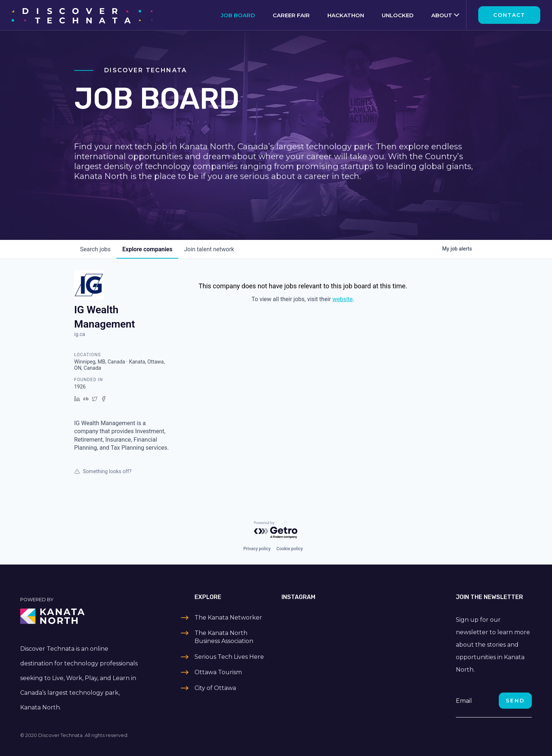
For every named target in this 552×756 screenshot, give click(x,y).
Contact (509, 15)
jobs (95, 249)
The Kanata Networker (228, 618)
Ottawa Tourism (218, 672)
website (343, 299)
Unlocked (398, 15)
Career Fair (291, 15)
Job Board (238, 15)
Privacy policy (257, 549)
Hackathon (346, 15)
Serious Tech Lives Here (229, 657)
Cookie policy (290, 549)
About (442, 15)
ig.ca (80, 334)
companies (147, 249)
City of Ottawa (215, 688)
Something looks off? (103, 471)
